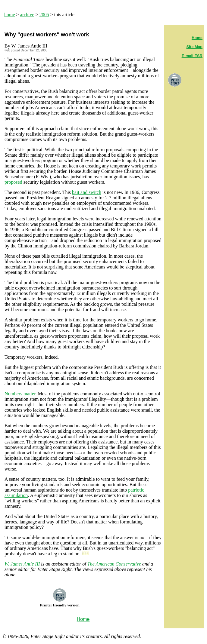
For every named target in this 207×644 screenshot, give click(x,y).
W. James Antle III (22, 564)
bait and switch (87, 192)
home (10, 15)
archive (27, 15)
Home (197, 38)
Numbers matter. (21, 394)
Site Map (194, 47)
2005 (44, 15)
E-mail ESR (192, 56)
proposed (13, 182)
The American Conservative (114, 564)
